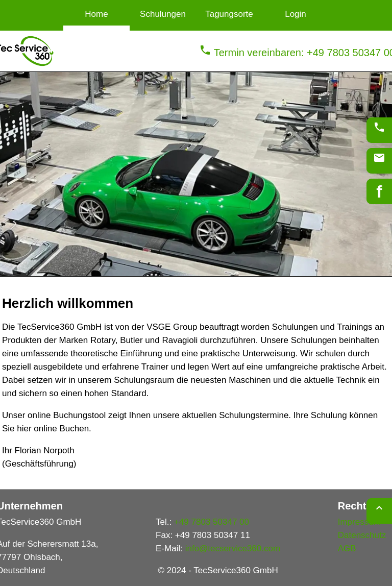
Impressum (359, 522)
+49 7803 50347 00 (212, 522)
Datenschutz (362, 535)
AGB (347, 548)
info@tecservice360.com (233, 548)
